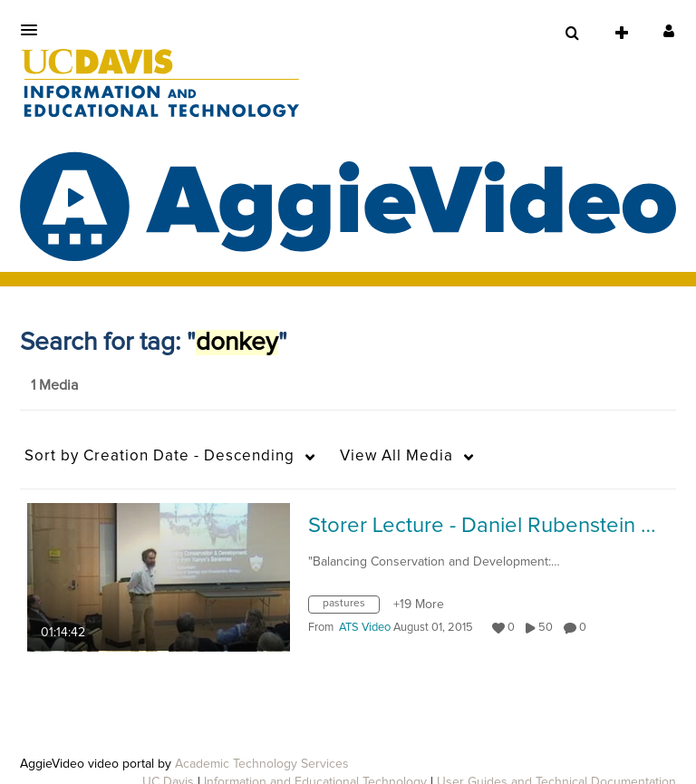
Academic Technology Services (262, 764)
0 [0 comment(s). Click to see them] (585, 628)
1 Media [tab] (54, 385)
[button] (34, 30)
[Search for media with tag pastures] (351, 608)
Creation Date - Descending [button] (159, 456)
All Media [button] (396, 456)
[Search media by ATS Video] (365, 628)
